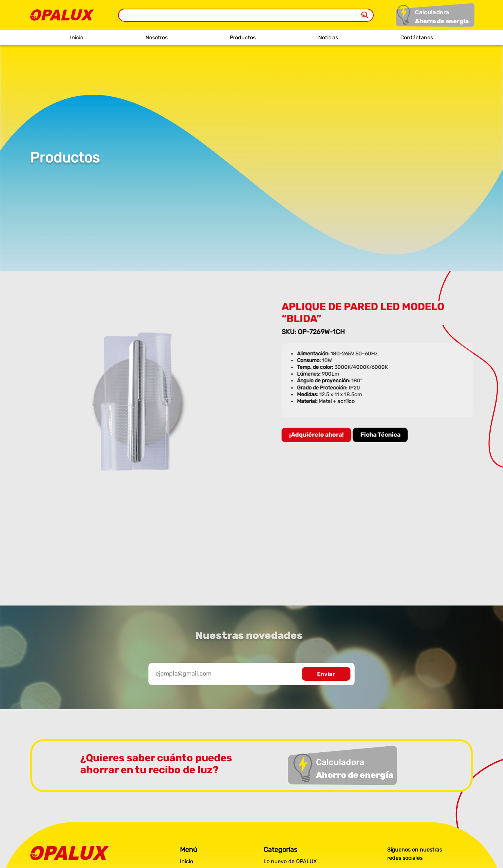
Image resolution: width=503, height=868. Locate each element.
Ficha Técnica (382, 435)
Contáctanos (417, 38)
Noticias (328, 38)
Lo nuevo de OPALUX (290, 861)
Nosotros (156, 38)
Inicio (77, 38)
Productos (243, 38)
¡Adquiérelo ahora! (318, 435)
